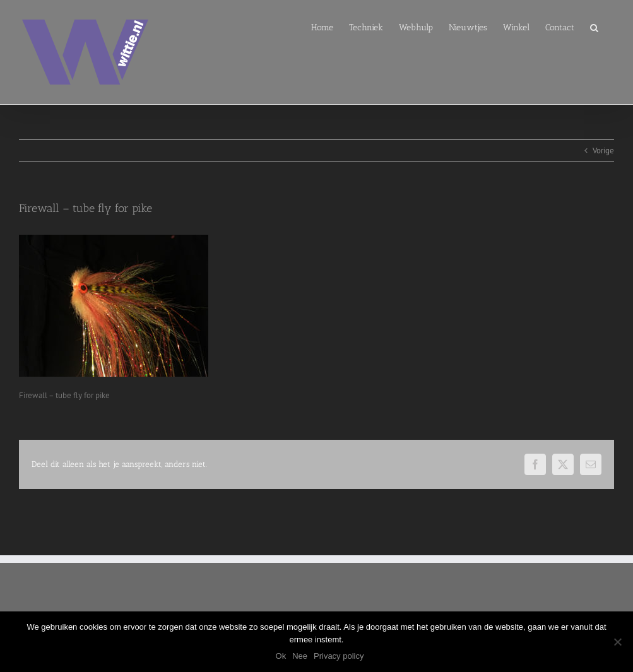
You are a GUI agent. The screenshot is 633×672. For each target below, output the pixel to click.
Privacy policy (339, 656)
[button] (594, 27)
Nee (300, 656)
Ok (281, 656)
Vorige (603, 150)
